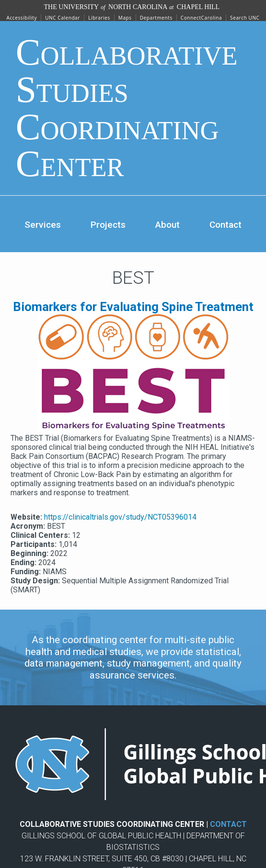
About (168, 225)
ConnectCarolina (201, 18)
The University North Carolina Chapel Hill (132, 7)
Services (43, 225)
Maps (125, 18)
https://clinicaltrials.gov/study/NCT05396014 (120, 517)
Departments (156, 18)
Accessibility (22, 18)
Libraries (99, 18)
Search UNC (245, 18)
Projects (108, 225)
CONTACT (228, 824)
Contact (226, 225)
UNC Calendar (63, 18)
